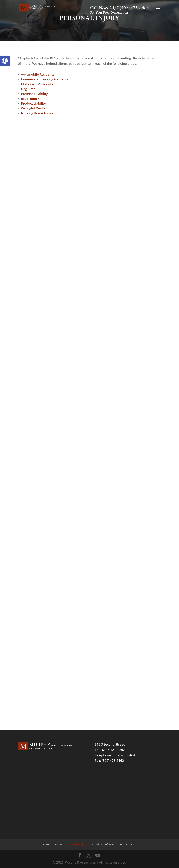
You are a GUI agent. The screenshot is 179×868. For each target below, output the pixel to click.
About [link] (59, 844)
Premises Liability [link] (34, 94)
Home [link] (46, 844)
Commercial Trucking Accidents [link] (45, 79)
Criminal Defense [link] (103, 844)
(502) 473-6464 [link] (134, 8)
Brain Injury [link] (30, 99)
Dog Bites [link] (28, 89)
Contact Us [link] (126, 844)
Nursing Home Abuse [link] (37, 113)
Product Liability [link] (33, 103)
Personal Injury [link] (77, 844)
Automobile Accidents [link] (38, 74)
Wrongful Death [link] (33, 108)
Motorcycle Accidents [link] (37, 84)
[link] (5, 61)
